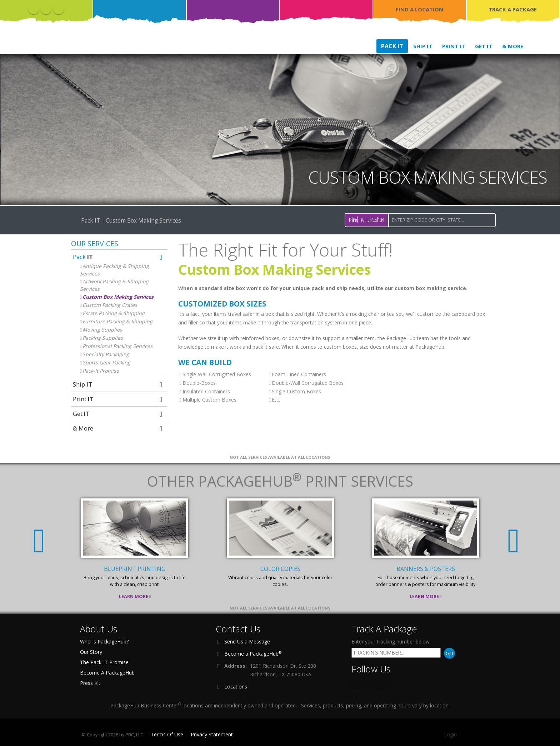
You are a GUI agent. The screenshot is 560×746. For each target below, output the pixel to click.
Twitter (46, 9)
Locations (236, 687)
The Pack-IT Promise (104, 662)
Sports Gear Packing (106, 362)
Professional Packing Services (117, 346)
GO (449, 653)
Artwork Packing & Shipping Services (114, 285)
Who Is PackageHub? (104, 641)
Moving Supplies (102, 330)
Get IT (484, 46)
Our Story (91, 652)
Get (118, 414)
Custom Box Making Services (118, 297)
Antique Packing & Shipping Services (114, 270)
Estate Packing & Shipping (114, 313)
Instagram (59, 9)
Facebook (34, 9)
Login (450, 734)
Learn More (135, 596)
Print (118, 399)
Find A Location (367, 220)
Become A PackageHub (107, 673)
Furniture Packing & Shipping (117, 321)
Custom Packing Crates (110, 305)
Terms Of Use (167, 734)
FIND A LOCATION (419, 9)
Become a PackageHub (253, 653)
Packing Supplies (103, 338)
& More (513, 46)
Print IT (454, 46)
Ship (118, 384)
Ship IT (423, 46)
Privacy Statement (212, 734)
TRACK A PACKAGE (513, 9)
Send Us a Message (247, 641)
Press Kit (90, 683)
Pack (118, 257)
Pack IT (392, 46)
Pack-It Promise (101, 371)
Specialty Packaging (106, 354)
